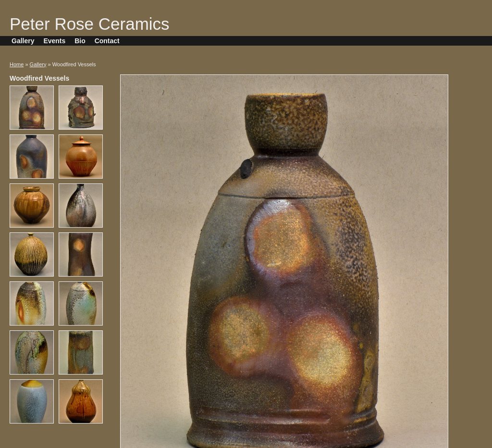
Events (54, 41)
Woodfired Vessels (39, 78)
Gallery (23, 41)
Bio (80, 41)
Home (17, 64)
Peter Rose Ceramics (90, 24)
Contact (107, 41)
